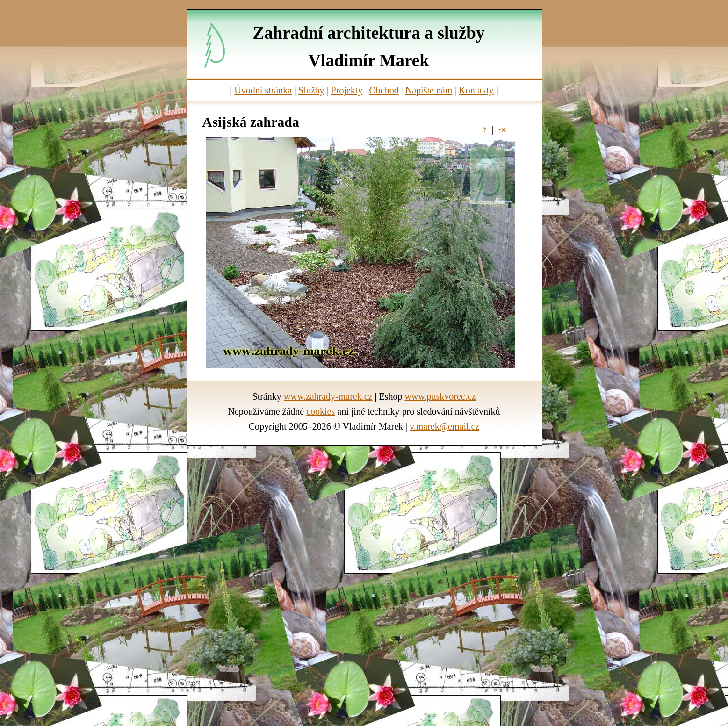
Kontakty (476, 90)
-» (502, 129)
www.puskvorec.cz (440, 396)
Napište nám (429, 90)
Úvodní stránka (263, 90)
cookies (321, 411)
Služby (311, 90)
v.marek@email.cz (444, 426)
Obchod (384, 90)
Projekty (347, 90)
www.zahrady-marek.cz (328, 396)
